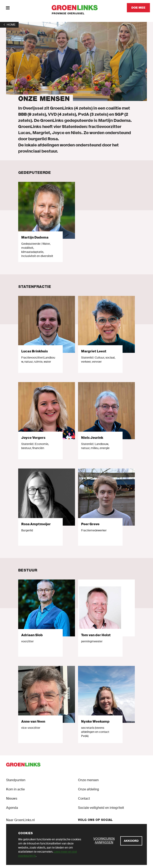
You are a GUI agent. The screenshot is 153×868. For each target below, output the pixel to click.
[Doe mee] (138, 8)
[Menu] (8, 8)
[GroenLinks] (76, 8)
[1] (9, 25)
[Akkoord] (131, 841)
